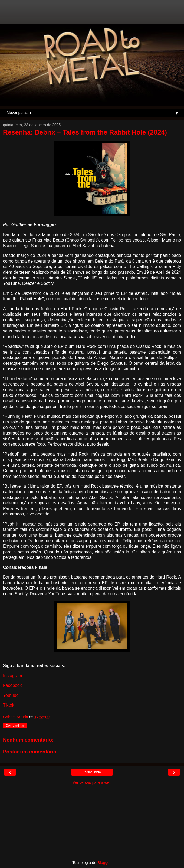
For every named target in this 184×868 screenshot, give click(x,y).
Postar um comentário (30, 752)
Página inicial (92, 772)
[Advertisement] (92, 15)
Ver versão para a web (92, 782)
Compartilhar (15, 726)
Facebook (12, 685)
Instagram (12, 676)
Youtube (11, 695)
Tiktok (9, 705)
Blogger (104, 863)
